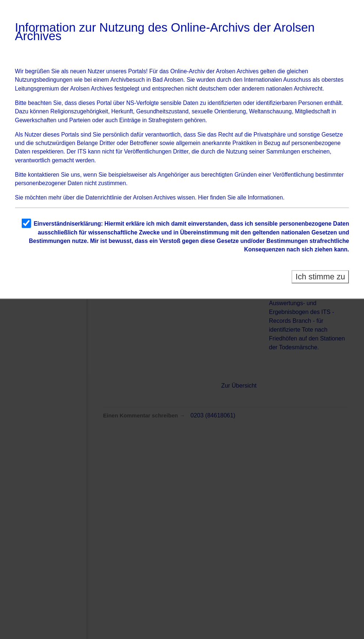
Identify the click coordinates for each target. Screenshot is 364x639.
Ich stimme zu (320, 277)
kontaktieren (44, 175)
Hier (203, 197)
